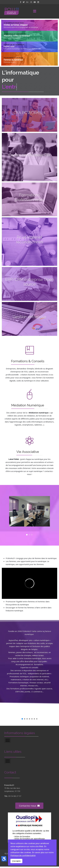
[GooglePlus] (27, 2)
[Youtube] (35, 2)
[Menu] (35, 11)
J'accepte (16, 861)
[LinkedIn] (38, 2)
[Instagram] (31, 2)
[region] (29, 43)
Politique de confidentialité (23, 855)
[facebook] (21, 2)
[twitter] (24, 2)
